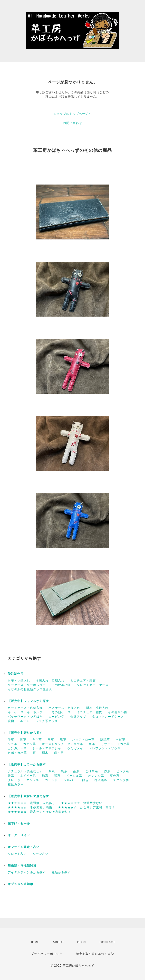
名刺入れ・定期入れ (50, 681)
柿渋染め (101, 780)
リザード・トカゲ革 (115, 744)
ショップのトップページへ (73, 114)
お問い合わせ (73, 123)
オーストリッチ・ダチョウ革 (63, 744)
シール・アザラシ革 (47, 748)
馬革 (63, 740)
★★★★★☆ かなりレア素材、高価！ (87, 807)
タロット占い (17, 854)
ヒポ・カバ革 (17, 753)
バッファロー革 (83, 740)
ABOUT (58, 942)
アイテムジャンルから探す (27, 872)
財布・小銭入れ (19, 681)
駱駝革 (105, 740)
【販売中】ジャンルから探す (28, 701)
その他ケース (61, 712)
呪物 (11, 721)
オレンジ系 (96, 776)
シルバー (70, 780)
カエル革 (29, 744)
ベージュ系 (74, 776)
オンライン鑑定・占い (24, 847)
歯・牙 (59, 753)
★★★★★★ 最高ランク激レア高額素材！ (39, 812)
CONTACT (107, 942)
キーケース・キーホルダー (27, 685)
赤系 (107, 771)
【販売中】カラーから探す (27, 764)
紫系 (57, 776)
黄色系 (115, 776)
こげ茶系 (92, 771)
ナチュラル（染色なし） (25, 771)
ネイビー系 (28, 776)
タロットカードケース (93, 685)
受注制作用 (16, 674)
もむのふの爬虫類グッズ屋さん (30, 689)
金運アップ (78, 717)
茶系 (76, 771)
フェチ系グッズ (47, 721)
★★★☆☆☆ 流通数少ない (82, 803)
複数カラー (16, 784)
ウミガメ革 (75, 748)
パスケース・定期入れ (64, 708)
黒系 (64, 771)
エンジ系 (33, 780)
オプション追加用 (20, 884)
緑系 (45, 776)
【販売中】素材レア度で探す (28, 796)
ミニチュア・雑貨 (83, 681)
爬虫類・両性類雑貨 (22, 866)
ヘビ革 (121, 740)
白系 (52, 771)
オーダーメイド (19, 835)
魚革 (92, 744)
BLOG (82, 942)
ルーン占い (41, 854)
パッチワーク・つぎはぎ (25, 717)
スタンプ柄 (121, 780)
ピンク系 (123, 771)
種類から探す (61, 872)
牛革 (11, 740)
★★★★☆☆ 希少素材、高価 (30, 807)
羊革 (51, 740)
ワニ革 (13, 744)
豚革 (23, 740)
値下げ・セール (19, 824)
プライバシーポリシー (47, 954)
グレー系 (14, 780)
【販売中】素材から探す (25, 733)
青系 (11, 776)
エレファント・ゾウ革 (105, 748)
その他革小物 (61, 685)
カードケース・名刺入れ (25, 708)
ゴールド (51, 780)
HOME (35, 942)
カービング (56, 717)
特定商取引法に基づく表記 (95, 954)
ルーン (25, 721)
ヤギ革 (37, 740)
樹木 (45, 753)
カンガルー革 (17, 748)
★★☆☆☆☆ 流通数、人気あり (32, 803)
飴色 (85, 780)
